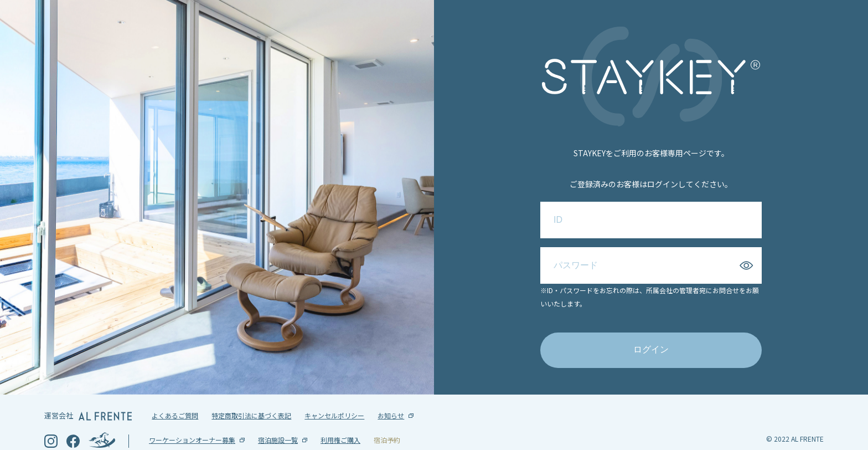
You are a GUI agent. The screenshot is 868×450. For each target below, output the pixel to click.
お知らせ (391, 398)
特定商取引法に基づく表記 (251, 398)
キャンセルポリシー (334, 398)
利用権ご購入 (340, 422)
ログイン (651, 341)
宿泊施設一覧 (278, 422)
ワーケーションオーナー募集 (192, 422)
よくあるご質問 (175, 398)
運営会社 (88, 398)
